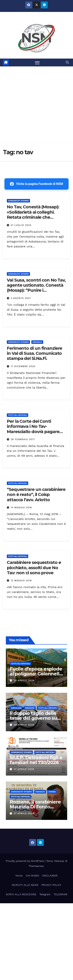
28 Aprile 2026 (24, 680)
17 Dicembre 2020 (23, 366)
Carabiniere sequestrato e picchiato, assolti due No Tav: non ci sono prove (34, 568)
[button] (67, 62)
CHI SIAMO (33, 876)
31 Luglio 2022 (21, 225)
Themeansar (36, 866)
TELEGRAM (61, 894)
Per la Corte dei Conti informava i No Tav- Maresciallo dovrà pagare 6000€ (33, 429)
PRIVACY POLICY (51, 885)
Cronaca (37, 342)
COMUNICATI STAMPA (18, 201)
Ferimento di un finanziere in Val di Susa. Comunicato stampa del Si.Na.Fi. (34, 353)
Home (19, 876)
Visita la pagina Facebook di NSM (36, 184)
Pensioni (30, 708)
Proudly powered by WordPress (25, 861)
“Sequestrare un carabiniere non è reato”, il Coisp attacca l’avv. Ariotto (36, 495)
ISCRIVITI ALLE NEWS (25, 885)
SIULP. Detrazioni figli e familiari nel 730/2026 (36, 760)
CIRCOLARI (16, 708)
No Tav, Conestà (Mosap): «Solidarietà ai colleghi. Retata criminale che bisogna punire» (33, 215)
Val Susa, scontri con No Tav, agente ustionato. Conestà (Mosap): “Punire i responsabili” (36, 288)
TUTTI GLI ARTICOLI (18, 415)
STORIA (52, 792)
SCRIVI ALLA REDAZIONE (21, 894)
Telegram (45, 894)
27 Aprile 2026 (24, 769)
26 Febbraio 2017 (23, 439)
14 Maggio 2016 (21, 507)
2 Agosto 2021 (21, 298)
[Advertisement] (36, 105)
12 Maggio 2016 (21, 581)
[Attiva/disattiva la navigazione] (37, 62)
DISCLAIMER (50, 876)
